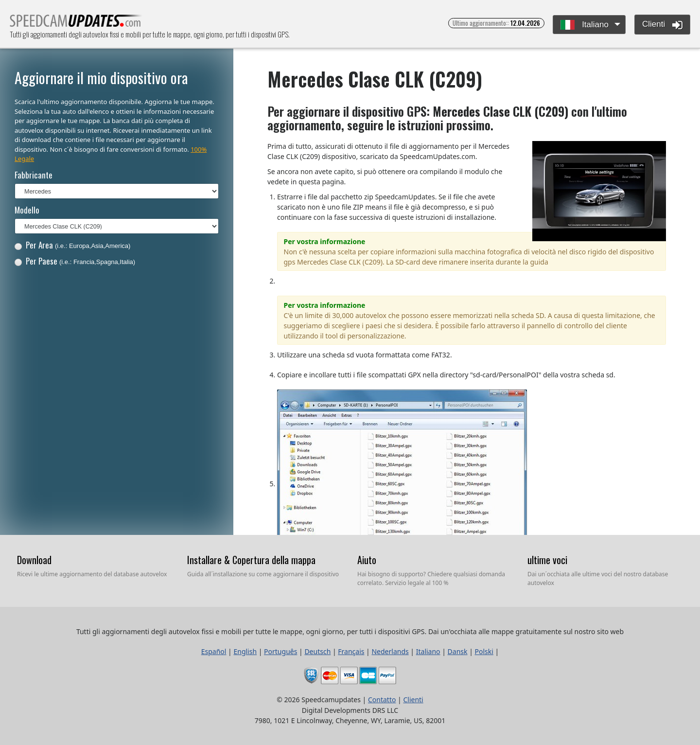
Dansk (458, 651)
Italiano (585, 25)
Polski (484, 651)
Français (351, 651)
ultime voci (547, 560)
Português (280, 651)
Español (214, 651)
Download (34, 560)
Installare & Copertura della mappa (251, 560)
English (245, 651)
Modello (27, 210)
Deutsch (317, 651)
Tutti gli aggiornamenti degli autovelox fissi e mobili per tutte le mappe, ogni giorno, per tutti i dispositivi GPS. (76, 24)
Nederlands (390, 651)
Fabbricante (34, 175)
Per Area (73, 245)
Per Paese (75, 261)
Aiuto (367, 560)
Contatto (382, 700)
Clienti (662, 25)
